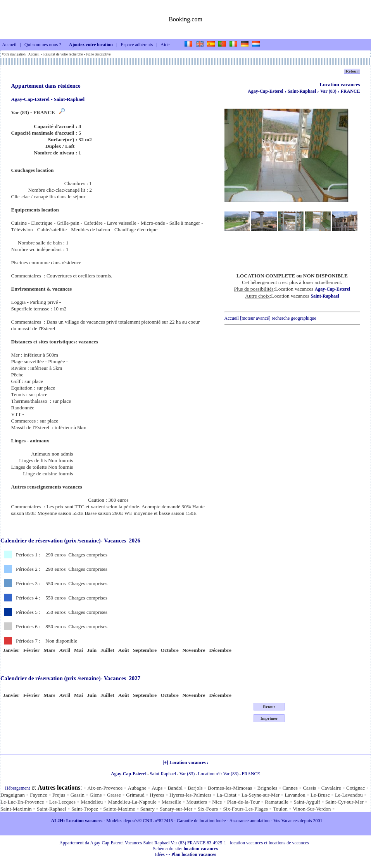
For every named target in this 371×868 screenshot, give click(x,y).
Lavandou (295, 795)
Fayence (38, 795)
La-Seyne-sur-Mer (261, 795)
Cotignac (355, 788)
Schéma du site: (186, 849)
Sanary (148, 809)
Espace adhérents (137, 45)
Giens (96, 795)
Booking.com (185, 19)
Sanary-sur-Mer (176, 809)
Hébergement (17, 788)
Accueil (9, 45)
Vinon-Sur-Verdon (312, 809)
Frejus (59, 795)
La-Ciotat (227, 795)
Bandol (175, 788)
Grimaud (135, 795)
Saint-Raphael (302, 91)
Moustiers (197, 802)
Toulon (280, 809)
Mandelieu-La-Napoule (132, 802)
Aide (165, 45)
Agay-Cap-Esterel (266, 91)
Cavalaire (331, 788)
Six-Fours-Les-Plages (246, 809)
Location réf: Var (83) (218, 774)
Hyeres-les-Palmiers (190, 795)
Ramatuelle (277, 802)
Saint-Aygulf (307, 802)
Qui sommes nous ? (43, 45)
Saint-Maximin (16, 809)
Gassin (78, 795)
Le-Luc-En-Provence (22, 802)
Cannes (290, 788)
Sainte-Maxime (119, 809)
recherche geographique (294, 318)
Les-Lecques (62, 802)
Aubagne (137, 788)
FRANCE (350, 91)
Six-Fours (208, 809)
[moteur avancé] (255, 318)
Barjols (195, 788)
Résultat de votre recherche (63, 54)
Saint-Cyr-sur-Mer (344, 802)
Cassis (309, 788)
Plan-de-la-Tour (243, 802)
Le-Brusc (320, 795)
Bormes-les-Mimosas (230, 788)
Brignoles (267, 788)
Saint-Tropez (85, 809)
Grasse (114, 795)
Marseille (171, 802)
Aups (157, 788)
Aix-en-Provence (105, 788)
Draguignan (13, 795)
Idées (160, 854)
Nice (217, 802)
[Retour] (352, 71)
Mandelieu (92, 802)
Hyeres (157, 795)
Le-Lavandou (349, 795)
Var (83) (329, 91)
